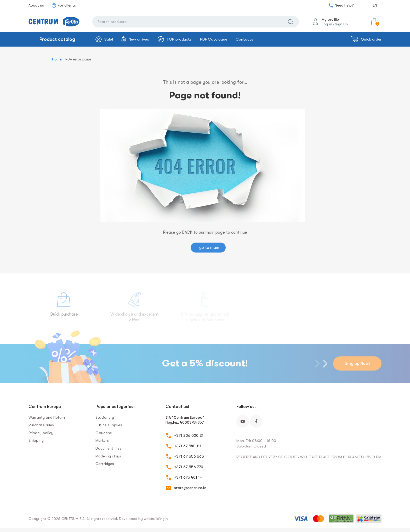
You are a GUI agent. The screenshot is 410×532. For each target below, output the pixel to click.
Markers (102, 440)
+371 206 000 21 (189, 435)
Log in (327, 24)
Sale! (104, 39)
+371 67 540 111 (188, 446)
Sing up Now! (357, 363)
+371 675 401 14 (188, 477)
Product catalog (57, 39)
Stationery (105, 417)
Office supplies (109, 425)
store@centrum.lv (190, 488)
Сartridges (105, 464)
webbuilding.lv (156, 519)
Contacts (244, 39)
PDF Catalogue (214, 39)
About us (36, 5)
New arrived (135, 39)
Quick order (366, 39)
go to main (209, 248)
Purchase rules (41, 425)
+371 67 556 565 (189, 456)
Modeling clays (108, 456)
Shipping (36, 440)
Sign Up (341, 24)
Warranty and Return (47, 417)
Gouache (104, 433)
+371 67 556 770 (189, 467)
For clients (64, 5)
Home (57, 59)
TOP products (175, 39)
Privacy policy (41, 433)
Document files (108, 448)
